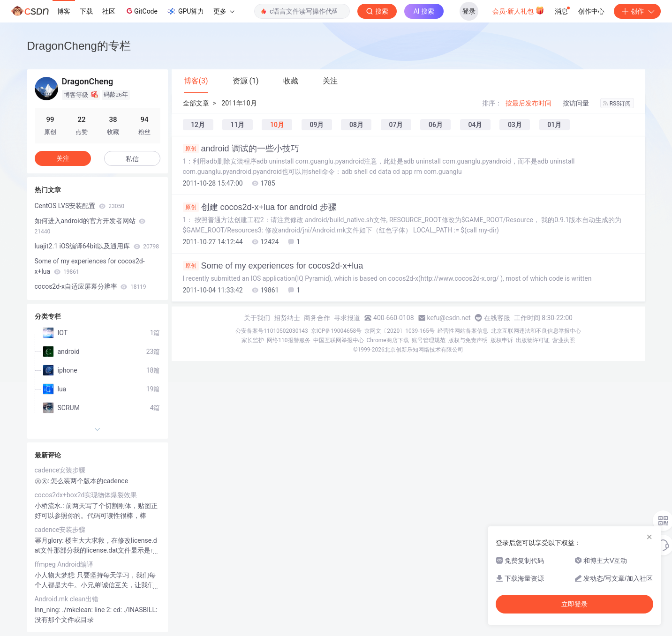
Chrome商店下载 (388, 340)
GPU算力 (185, 11)
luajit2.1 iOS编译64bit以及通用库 (97, 246)
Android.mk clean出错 (67, 599)
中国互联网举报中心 (339, 340)
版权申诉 (502, 340)
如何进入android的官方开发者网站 (90, 226)
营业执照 (564, 340)
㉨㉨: (43, 481)
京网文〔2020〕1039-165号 (400, 331)
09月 (317, 125)
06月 (436, 125)
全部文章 (196, 103)
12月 (198, 125)
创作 (637, 11)
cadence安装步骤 (60, 470)
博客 (64, 11)
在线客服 (497, 318)
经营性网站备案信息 (463, 331)
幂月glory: (50, 540)
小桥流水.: (50, 506)
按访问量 (576, 103)
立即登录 (574, 604)
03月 (515, 125)
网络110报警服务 (288, 340)
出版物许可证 (533, 340)
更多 (224, 11)
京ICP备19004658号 (336, 331)
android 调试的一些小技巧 (241, 149)
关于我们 (257, 318)
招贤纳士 (287, 318)
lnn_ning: (49, 610)
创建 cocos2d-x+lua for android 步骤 (260, 207)
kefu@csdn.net (449, 318)
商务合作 (317, 318)
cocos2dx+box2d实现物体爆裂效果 (86, 495)
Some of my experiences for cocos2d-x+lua (273, 266)
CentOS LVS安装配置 (80, 206)
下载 (86, 11)
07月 (396, 125)
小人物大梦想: (56, 575)
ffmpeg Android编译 (64, 564)
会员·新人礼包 (518, 10)
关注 (63, 158)
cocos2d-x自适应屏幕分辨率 (91, 286)
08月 (356, 125)
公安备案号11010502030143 (272, 331)
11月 (237, 125)
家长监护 (253, 340)
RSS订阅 (617, 104)
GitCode (141, 11)
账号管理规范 (429, 340)
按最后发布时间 (529, 103)
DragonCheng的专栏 (79, 46)
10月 (277, 125)
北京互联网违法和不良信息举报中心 (536, 331)
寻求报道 (347, 318)
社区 (109, 11)
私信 (132, 159)
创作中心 (591, 11)
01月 (554, 125)
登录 (469, 11)
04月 (475, 125)
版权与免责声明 (468, 340)
